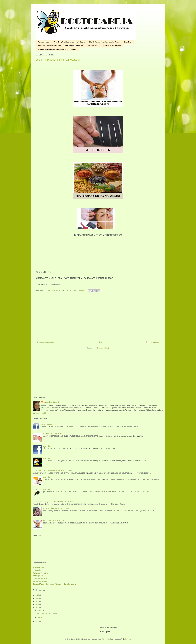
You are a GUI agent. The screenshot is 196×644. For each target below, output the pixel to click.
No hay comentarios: (78, 290)
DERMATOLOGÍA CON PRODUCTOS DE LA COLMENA (57, 49)
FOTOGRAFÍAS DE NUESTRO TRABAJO (57, 508)
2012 (37, 608)
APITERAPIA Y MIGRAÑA (74, 46)
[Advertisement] (98, 317)
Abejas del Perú (39, 567)
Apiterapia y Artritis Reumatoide (49, 46)
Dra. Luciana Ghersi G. (51, 402)
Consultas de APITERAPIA (111, 46)
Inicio (100, 342)
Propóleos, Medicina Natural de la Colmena (69, 42)
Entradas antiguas (152, 342)
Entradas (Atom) (103, 348)
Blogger (128, 639)
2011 (37, 621)
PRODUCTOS (93, 46)
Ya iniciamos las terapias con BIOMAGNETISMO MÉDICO (53, 502)
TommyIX (106, 639)
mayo (40, 611)
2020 (37, 601)
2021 (37, 598)
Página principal (44, 42)
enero (40, 617)
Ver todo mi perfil (39, 413)
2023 (37, 595)
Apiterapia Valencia (40, 579)
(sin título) (47, 446)
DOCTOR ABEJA (46, 424)
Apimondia (37, 570)
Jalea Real (128, 42)
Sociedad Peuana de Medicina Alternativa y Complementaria (54, 584)
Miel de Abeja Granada (41, 581)
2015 (37, 605)
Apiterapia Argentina (40, 573)
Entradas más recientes (46, 342)
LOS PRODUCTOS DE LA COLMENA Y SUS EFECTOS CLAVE (53, 471)
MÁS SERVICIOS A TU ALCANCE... (59, 60)
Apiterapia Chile (39, 576)
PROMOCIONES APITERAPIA (53, 434)
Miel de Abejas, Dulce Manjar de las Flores (104, 42)
